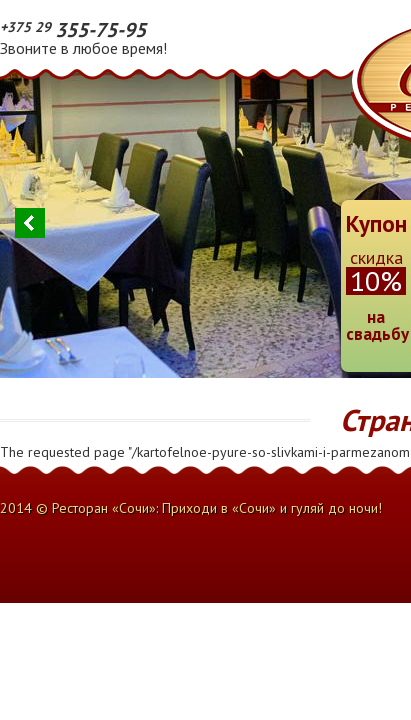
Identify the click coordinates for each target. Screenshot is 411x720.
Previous (30, 223)
